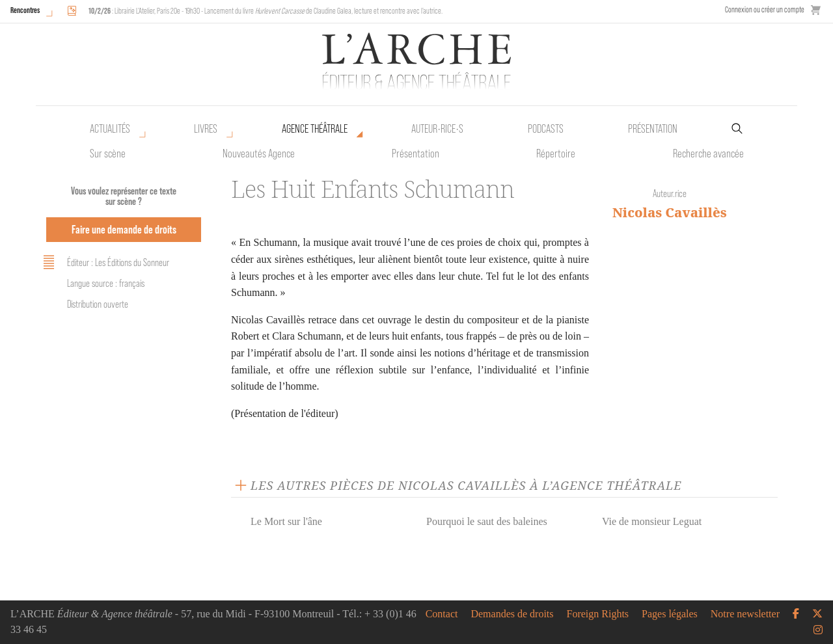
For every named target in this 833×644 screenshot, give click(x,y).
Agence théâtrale (315, 129)
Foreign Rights (598, 614)
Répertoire (556, 154)
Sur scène (108, 154)
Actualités (110, 129)
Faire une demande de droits (124, 229)
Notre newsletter (745, 614)
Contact (442, 614)
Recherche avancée (708, 154)
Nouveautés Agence (259, 154)
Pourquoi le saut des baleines (487, 521)
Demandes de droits (512, 614)
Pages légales (670, 614)
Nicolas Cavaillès (670, 212)
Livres (206, 129)
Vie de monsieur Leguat (652, 521)
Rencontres (25, 10)
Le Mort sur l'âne (286, 521)
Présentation (416, 154)
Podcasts (546, 129)
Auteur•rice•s (437, 129)
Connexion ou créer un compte (765, 9)
